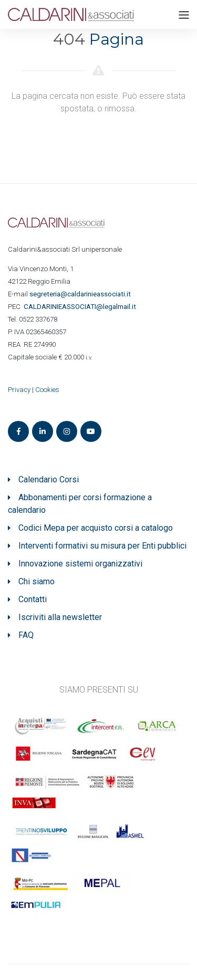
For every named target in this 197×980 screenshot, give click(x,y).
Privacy (19, 390)
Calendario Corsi (49, 479)
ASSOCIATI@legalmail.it (81, 307)
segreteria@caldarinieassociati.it (81, 294)
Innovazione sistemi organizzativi (80, 564)
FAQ (26, 635)
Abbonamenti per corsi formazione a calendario (80, 504)
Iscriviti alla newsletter (60, 617)
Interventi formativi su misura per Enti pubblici (102, 546)
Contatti (33, 599)
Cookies (47, 390)
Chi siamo (37, 581)
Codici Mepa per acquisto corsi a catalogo (96, 528)
